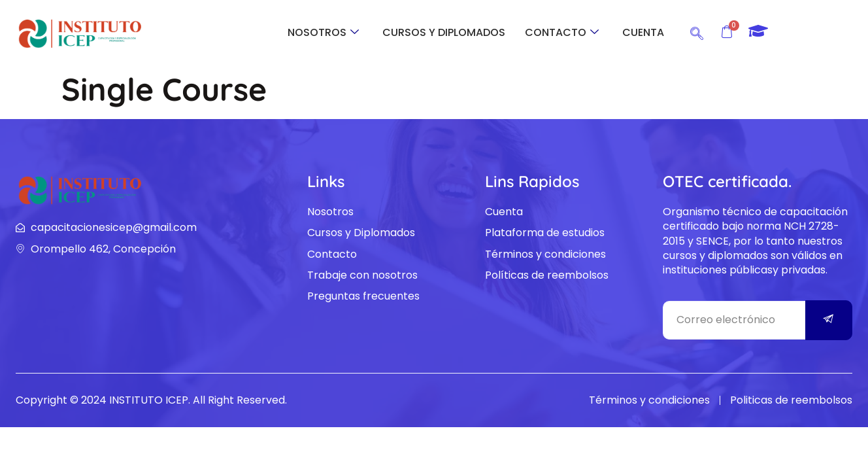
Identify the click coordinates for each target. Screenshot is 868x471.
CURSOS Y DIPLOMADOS (444, 32)
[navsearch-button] (697, 31)
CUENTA (643, 32)
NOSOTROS (323, 32)
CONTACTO (562, 32)
